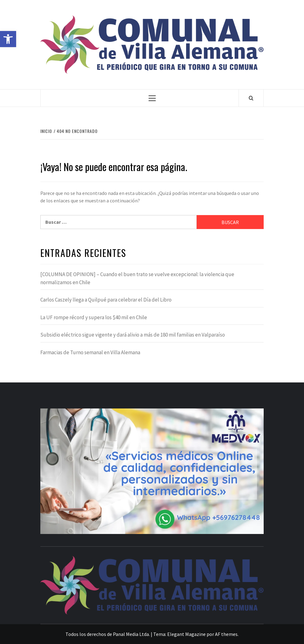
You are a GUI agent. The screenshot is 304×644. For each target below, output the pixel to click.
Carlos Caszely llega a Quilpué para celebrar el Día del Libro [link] (106, 300)
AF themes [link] (226, 634)
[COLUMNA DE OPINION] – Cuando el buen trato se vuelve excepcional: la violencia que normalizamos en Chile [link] (137, 278)
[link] (8, 39)
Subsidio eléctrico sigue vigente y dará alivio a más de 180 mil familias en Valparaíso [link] (133, 335)
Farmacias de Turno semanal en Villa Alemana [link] (90, 352)
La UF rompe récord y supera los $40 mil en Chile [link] (94, 317)
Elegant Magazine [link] (186, 634)
